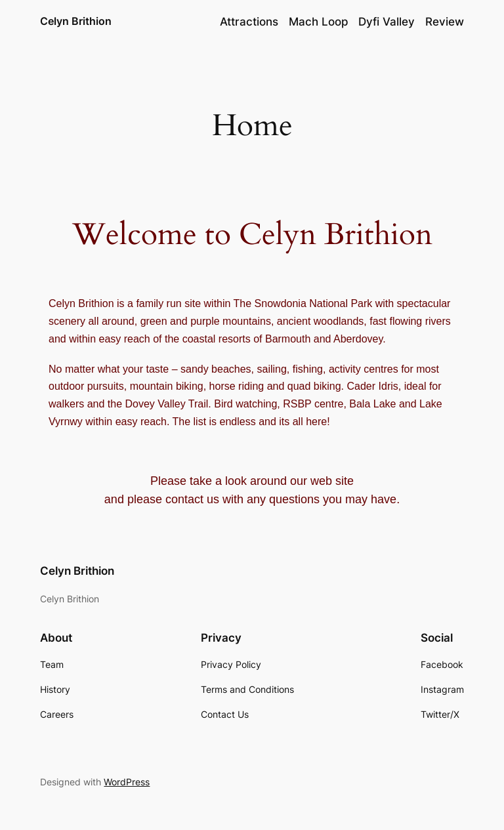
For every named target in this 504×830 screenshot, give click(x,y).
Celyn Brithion (76, 21)
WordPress (127, 782)
